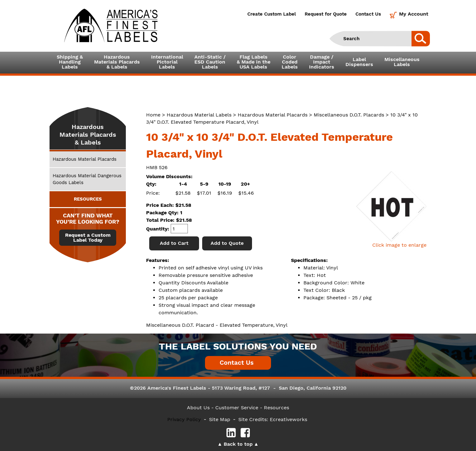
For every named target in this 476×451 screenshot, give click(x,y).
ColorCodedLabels (290, 62)
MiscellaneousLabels (402, 62)
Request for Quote (326, 14)
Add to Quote (227, 243)
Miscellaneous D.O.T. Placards (349, 115)
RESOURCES (88, 199)
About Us (198, 408)
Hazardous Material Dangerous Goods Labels (87, 179)
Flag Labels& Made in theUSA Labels (254, 62)
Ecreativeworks (288, 419)
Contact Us (368, 14)
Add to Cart (174, 243)
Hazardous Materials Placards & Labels (88, 135)
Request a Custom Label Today (88, 238)
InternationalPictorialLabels (167, 62)
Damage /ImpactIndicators (322, 62)
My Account (414, 14)
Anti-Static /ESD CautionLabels (210, 62)
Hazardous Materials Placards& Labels (117, 62)
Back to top (238, 444)
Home (153, 115)
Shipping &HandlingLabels (70, 62)
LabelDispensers (359, 62)
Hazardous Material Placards (273, 115)
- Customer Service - (237, 408)
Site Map (220, 419)
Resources (276, 408)
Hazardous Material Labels (199, 115)
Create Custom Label (272, 14)
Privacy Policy (184, 419)
